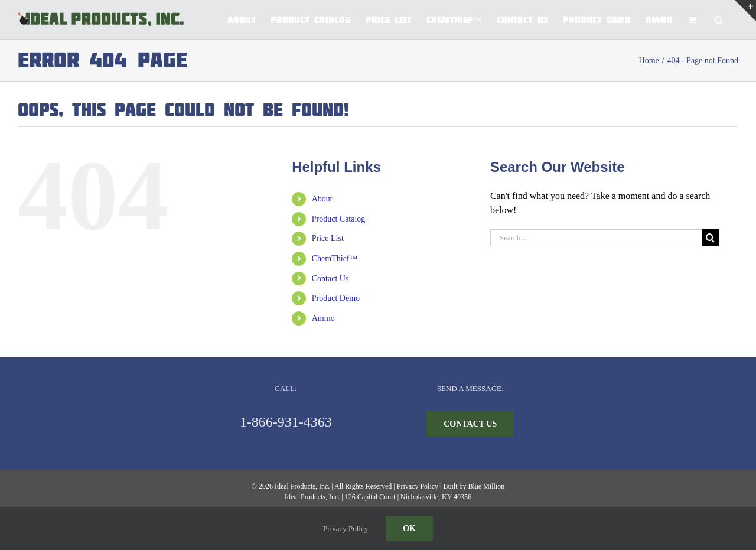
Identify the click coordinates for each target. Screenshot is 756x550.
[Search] (710, 238)
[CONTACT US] (470, 424)
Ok (409, 528)
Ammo (323, 318)
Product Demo (336, 298)
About (322, 199)
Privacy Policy (418, 486)
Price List (328, 238)
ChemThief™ (335, 258)
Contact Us (330, 279)
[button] (719, 19)
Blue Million (486, 486)
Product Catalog (339, 219)
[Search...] (596, 238)
